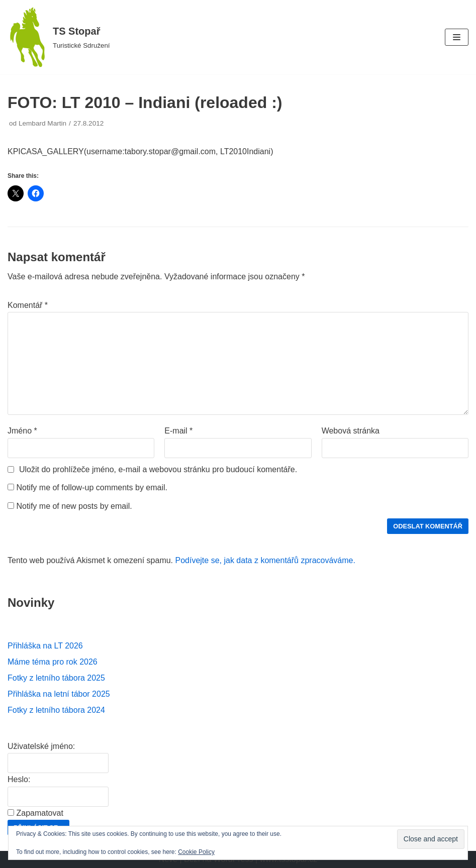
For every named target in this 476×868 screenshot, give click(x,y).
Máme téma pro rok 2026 (53, 662)
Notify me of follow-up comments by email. (92, 487)
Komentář (28, 305)
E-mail (178, 431)
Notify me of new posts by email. (74, 506)
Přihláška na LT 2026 (45, 646)
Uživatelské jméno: (41, 746)
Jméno (22, 431)
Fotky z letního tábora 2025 (56, 678)
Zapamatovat (39, 813)
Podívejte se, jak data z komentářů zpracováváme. (265, 560)
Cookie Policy (196, 852)
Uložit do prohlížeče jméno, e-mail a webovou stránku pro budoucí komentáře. (158, 469)
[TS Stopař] (59, 37)
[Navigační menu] (457, 37)
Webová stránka (351, 431)
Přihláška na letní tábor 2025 (59, 694)
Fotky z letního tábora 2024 (56, 710)
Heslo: (19, 779)
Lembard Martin (42, 123)
